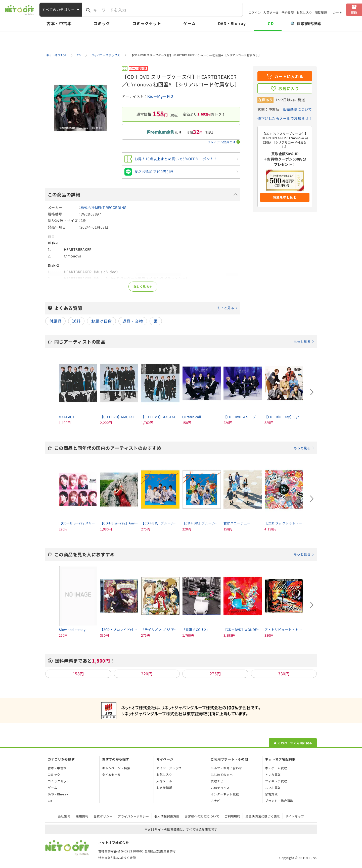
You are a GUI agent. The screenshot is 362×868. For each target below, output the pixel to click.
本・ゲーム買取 (276, 768)
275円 (215, 674)
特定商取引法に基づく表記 (117, 858)
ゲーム (189, 23)
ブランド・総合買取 (279, 801)
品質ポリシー (103, 816)
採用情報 (82, 816)
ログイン (255, 12)
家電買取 (271, 794)
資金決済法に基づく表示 (263, 816)
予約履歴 (288, 12)
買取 (354, 12)
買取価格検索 (306, 23)
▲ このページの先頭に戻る (293, 743)
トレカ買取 (273, 774)
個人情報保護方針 (167, 816)
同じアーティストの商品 (184, 342)
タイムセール (111, 774)
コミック (102, 23)
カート (337, 12)
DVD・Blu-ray (232, 23)
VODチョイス (220, 788)
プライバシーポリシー (133, 816)
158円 (78, 674)
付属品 (55, 321)
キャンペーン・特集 (116, 768)
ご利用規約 (232, 816)
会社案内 (64, 816)
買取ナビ (217, 781)
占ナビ (215, 801)
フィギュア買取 (276, 781)
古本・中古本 (59, 23)
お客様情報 (164, 788)
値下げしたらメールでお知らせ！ (285, 118)
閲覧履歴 (321, 12)
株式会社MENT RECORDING (104, 207)
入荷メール (271, 12)
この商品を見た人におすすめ (184, 554)
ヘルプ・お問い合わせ (226, 768)
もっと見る (226, 308)
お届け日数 (101, 321)
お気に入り (304, 12)
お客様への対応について (202, 816)
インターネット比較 (225, 794)
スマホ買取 (273, 788)
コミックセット (147, 23)
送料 (76, 321)
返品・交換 (133, 321)
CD (271, 23)
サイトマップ (295, 816)
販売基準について (297, 109)
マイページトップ (169, 768)
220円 (147, 674)
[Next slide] (312, 392)
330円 (284, 674)
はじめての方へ (222, 774)
